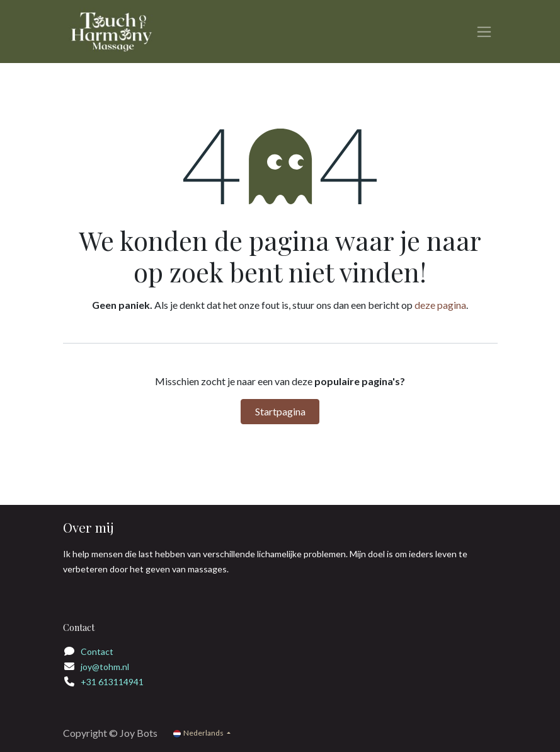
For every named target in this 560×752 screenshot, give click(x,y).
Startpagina (280, 411)
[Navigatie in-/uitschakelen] (484, 32)
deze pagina (440, 305)
